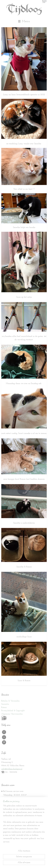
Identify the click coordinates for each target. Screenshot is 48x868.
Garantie (5, 704)
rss (24, 859)
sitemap (20, 859)
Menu (24, 21)
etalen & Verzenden (11, 701)
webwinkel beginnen (32, 859)
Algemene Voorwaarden (12, 714)
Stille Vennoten (12, 831)
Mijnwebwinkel (24, 863)
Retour (4, 707)
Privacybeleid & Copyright (13, 711)
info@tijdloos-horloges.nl (12, 769)
